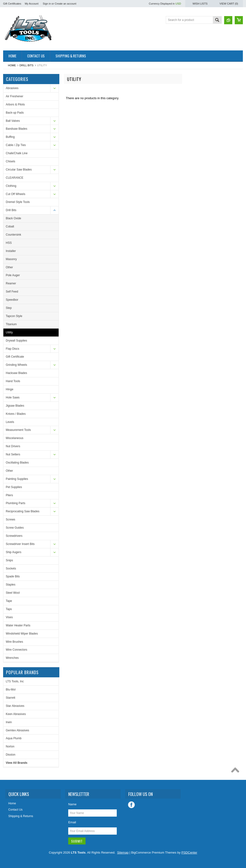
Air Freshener (15, 96)
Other (9, 267)
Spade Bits (13, 576)
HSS (9, 243)
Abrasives (12, 88)
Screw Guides (15, 528)
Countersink (13, 235)
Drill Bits (26, 65)
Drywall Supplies (16, 341)
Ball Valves (13, 121)
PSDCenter (189, 853)
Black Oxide (13, 218)
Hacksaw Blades (16, 373)
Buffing (10, 137)
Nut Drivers (13, 446)
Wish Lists (200, 4)
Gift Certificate (15, 357)
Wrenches (12, 658)
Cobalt (10, 226)
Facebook (131, 805)
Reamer (11, 283)
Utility (9, 332)
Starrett (10, 698)
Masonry (11, 259)
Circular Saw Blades (19, 170)
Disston (11, 755)
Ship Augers (14, 552)
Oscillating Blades (17, 463)
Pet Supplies (14, 487)
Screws (10, 520)
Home (12, 65)
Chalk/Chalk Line (17, 153)
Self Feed (12, 292)
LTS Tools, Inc (15, 681)
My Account (32, 4)
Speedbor (12, 300)
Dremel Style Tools (18, 202)
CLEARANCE (15, 178)
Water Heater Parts (18, 625)
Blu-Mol (11, 690)
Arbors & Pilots (15, 104)
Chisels (10, 161)
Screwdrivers (14, 536)
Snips (9, 560)
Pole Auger (13, 275)
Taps (9, 609)
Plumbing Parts (15, 503)
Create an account (66, 4)
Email (72, 822)
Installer (11, 251)
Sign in (47, 4)
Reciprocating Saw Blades (23, 511)
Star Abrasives (15, 706)
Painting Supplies (17, 479)
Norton (10, 746)
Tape (9, 601)
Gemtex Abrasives (17, 730)
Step (9, 308)
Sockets (11, 568)
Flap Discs (12, 349)
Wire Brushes (14, 642)
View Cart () (229, 4)
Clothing (11, 186)
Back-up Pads (15, 113)
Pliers (9, 495)
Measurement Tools (18, 430)
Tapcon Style (14, 316)
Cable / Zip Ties (16, 145)
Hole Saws (13, 397)
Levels (10, 422)
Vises (9, 617)
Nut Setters (13, 454)
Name (72, 804)
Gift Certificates (12, 4)
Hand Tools (13, 381)
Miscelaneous (15, 438)
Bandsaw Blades (16, 129)
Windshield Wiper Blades (22, 634)
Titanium (11, 324)
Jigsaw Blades (15, 406)
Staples (11, 585)
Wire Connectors (16, 650)
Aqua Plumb (14, 738)
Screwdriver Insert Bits (20, 544)
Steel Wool (13, 593)
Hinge (9, 389)
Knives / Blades (16, 414)
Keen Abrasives (16, 714)
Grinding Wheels (16, 365)
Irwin (9, 722)
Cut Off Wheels (15, 194)
